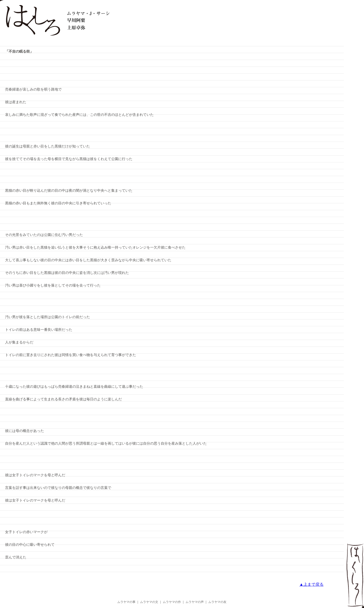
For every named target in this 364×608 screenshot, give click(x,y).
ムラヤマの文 (149, 602)
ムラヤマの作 (172, 602)
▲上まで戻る (311, 584)
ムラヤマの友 (217, 602)
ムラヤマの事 (126, 602)
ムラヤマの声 (195, 602)
